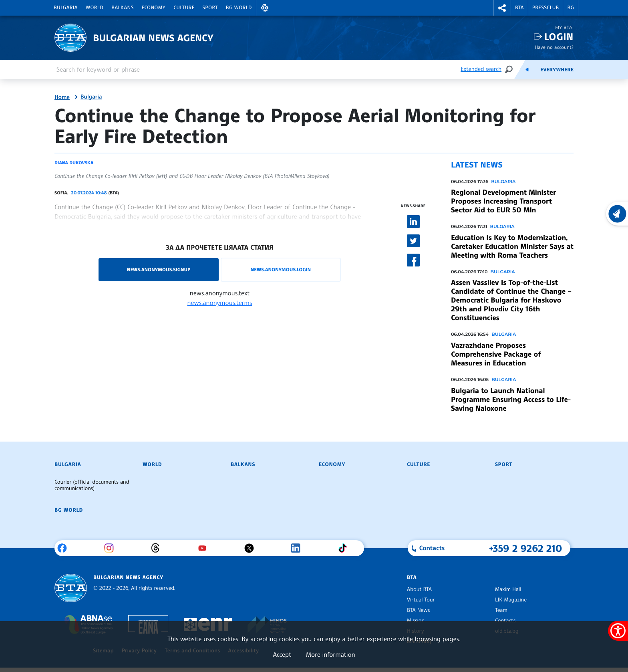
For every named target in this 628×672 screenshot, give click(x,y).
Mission (416, 621)
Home (62, 97)
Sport (210, 8)
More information (331, 654)
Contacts (505, 621)
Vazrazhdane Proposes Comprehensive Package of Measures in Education (496, 354)
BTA (519, 8)
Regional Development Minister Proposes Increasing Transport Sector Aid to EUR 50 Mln (503, 201)
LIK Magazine (511, 600)
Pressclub (546, 8)
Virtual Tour (421, 600)
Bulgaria (66, 8)
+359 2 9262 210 (526, 548)
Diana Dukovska (74, 163)
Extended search (481, 69)
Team (501, 610)
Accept (282, 654)
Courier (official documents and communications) (92, 485)
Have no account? (554, 47)
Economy (154, 8)
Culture (184, 8)
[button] (265, 8)
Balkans (122, 8)
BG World (239, 8)
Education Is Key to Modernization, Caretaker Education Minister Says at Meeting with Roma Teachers (512, 246)
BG (571, 8)
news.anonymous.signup (159, 269)
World (95, 8)
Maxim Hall (508, 589)
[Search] (509, 69)
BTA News (418, 610)
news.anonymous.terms (220, 303)
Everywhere (557, 70)
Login (559, 37)
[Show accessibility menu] (618, 631)
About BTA (419, 589)
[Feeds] (527, 69)
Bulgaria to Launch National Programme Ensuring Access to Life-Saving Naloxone (511, 400)
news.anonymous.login (281, 269)
